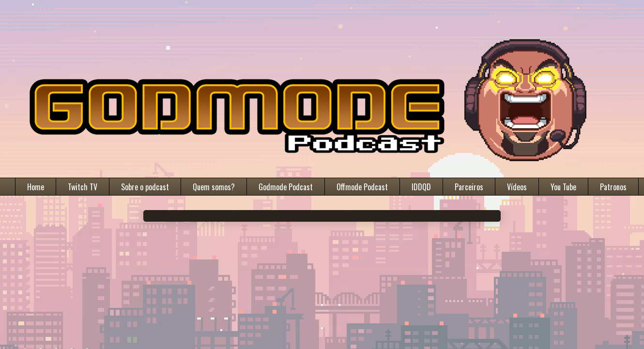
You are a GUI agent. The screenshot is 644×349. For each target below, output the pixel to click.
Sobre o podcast (145, 187)
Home (36, 187)
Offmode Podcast (362, 187)
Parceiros (469, 187)
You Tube (563, 187)
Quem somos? (214, 187)
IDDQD (421, 187)
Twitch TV (83, 187)
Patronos (613, 187)
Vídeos (517, 187)
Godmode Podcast (286, 187)
